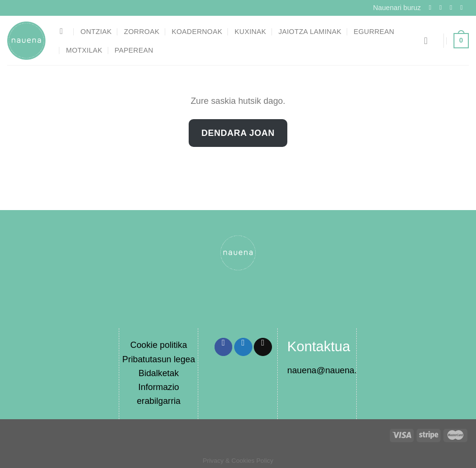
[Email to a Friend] (263, 347)
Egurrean (374, 32)
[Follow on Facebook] (432, 7)
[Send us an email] (464, 7)
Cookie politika (159, 345)
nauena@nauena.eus (329, 370)
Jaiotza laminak (310, 32)
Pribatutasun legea (159, 359)
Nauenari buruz (397, 8)
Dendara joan (238, 133)
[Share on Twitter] (243, 347)
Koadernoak (197, 32)
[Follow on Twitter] (453, 7)
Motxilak (84, 50)
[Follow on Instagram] (442, 7)
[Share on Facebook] (224, 347)
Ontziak (96, 32)
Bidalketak (159, 373)
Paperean (134, 50)
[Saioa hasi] (429, 41)
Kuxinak (250, 32)
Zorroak (142, 32)
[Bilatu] (64, 31)
